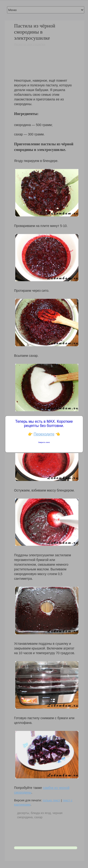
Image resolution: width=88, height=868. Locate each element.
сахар (38, 817)
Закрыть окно (44, 442)
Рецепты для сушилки (30, 44)
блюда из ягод (41, 813)
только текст (51, 800)
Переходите (44, 434)
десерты (23, 813)
